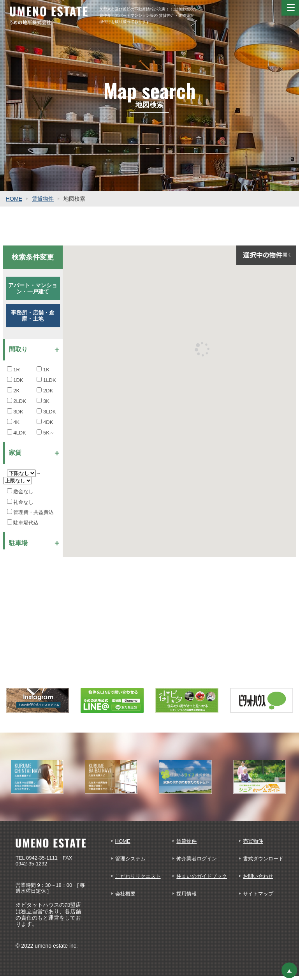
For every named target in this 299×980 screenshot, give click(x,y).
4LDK (17, 433)
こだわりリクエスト (138, 876)
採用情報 (186, 894)
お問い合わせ (258, 876)
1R (13, 370)
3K (43, 401)
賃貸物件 (43, 199)
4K (13, 422)
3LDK (46, 412)
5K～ (46, 433)
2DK (45, 391)
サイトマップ (258, 894)
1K (43, 370)
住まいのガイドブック (202, 876)
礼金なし (20, 502)
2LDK (17, 401)
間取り (18, 349)
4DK (45, 422)
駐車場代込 (23, 523)
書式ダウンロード (263, 859)
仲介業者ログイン (197, 859)
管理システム (130, 859)
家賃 (15, 453)
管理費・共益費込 (31, 512)
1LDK (46, 380)
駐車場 (18, 543)
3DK (15, 412)
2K (13, 391)
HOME (14, 199)
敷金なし (20, 492)
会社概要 (125, 894)
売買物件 (253, 841)
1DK (15, 380)
